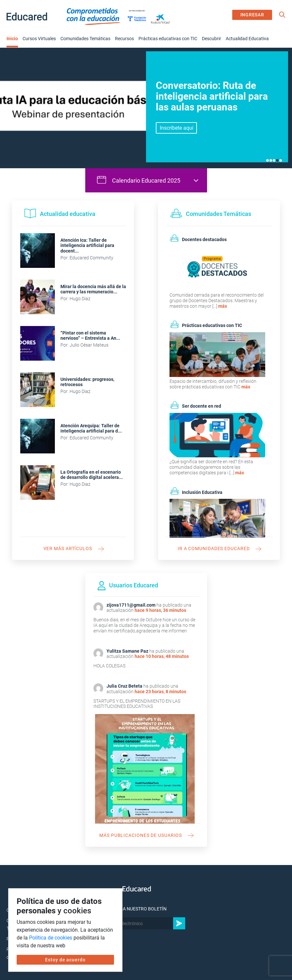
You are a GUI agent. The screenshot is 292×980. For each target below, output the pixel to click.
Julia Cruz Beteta (124, 686)
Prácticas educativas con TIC (168, 39)
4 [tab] (277, 160)
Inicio (12, 39)
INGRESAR (252, 15)
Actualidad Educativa (247, 39)
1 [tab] (268, 160)
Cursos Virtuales (39, 39)
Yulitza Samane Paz (127, 651)
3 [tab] (274, 160)
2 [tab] (271, 160)
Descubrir (211, 39)
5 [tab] (281, 160)
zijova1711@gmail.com (131, 605)
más (223, 306)
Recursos (124, 39)
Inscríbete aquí (177, 128)
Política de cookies (51, 938)
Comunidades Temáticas (85, 39)
